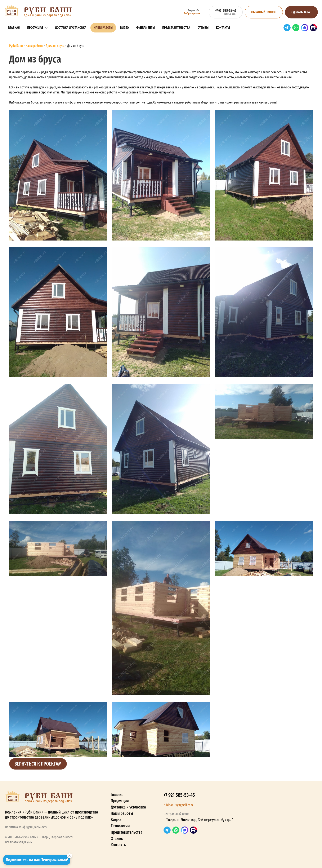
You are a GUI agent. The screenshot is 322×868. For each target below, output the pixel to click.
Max (305, 28)
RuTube (313, 28)
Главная (14, 28)
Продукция (35, 28)
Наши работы (103, 28)
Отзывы (203, 28)
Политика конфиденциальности (26, 827)
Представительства (176, 28)
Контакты (223, 28)
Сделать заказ (301, 12)
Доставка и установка (71, 28)
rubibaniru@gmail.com (178, 805)
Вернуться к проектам (38, 764)
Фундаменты (146, 28)
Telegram (287, 28)
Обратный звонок (264, 12)
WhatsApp (296, 28)
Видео (124, 28)
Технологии (120, 826)
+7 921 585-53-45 (179, 795)
